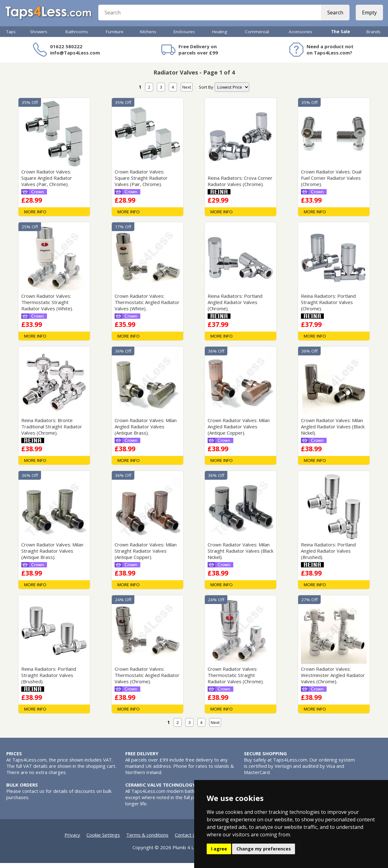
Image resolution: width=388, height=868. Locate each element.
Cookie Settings (103, 840)
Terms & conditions (147, 840)
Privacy (72, 840)
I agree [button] (219, 849)
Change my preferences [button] (264, 849)
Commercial (257, 37)
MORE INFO (35, 217)
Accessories (300, 37)
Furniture (115, 37)
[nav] (232, 92)
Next (187, 92)
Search (334, 16)
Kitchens (148, 37)
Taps (11, 37)
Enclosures (184, 37)
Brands (373, 37)
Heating (220, 37)
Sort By (206, 92)
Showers (39, 37)
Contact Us (187, 840)
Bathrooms (77, 37)
